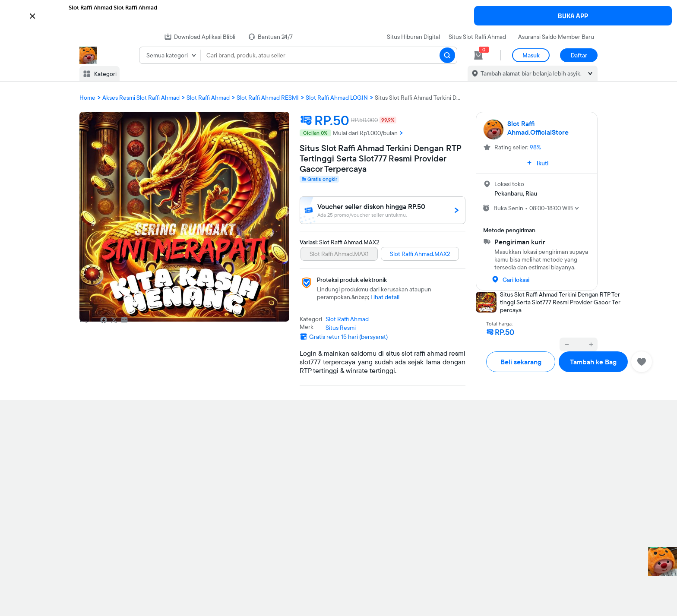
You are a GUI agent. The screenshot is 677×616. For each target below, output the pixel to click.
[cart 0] (478, 55)
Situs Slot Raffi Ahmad (477, 37)
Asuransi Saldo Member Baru (556, 37)
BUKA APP (573, 16)
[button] (338, 15)
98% (535, 147)
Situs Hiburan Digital (413, 37)
